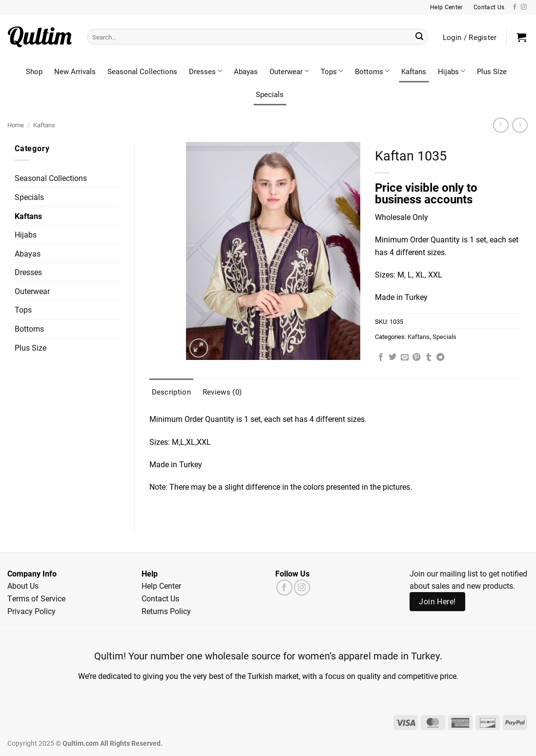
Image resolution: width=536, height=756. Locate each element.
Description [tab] (171, 392)
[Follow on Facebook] (515, 7)
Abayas (246, 71)
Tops (332, 71)
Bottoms (372, 71)
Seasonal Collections (142, 71)
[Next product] (501, 125)
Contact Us (160, 598)
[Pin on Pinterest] (416, 358)
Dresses (206, 71)
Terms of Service (36, 598)
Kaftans (414, 71)
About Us (23, 586)
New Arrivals (75, 71)
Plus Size (492, 71)
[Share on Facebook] (381, 358)
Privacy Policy (31, 611)
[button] (521, 37)
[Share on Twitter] (392, 358)
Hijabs (452, 71)
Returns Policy (166, 611)
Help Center (161, 586)
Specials (270, 94)
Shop (34, 71)
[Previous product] (520, 125)
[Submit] (419, 37)
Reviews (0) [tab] (222, 392)
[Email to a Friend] (405, 358)
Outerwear (289, 71)
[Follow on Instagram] (524, 7)
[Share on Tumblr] (429, 358)
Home (16, 125)
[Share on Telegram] (440, 358)
